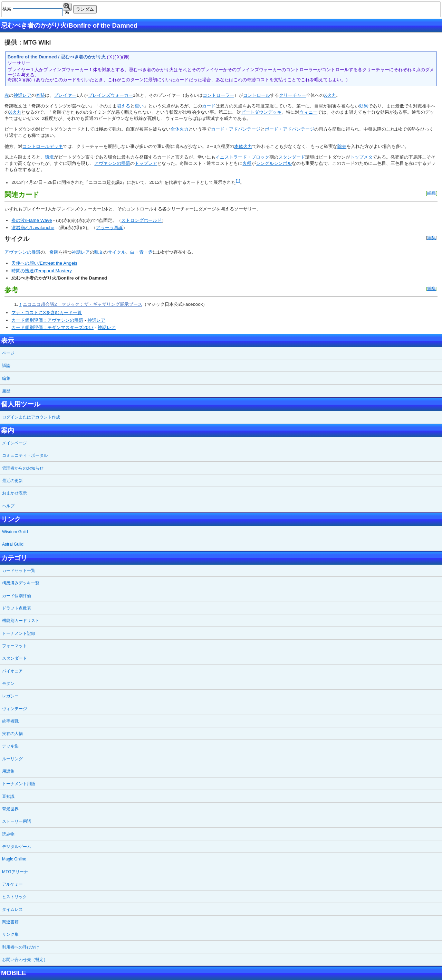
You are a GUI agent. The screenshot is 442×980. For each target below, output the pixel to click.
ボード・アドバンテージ (290, 129)
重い (139, 106)
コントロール (257, 95)
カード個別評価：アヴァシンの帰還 (47, 320)
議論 (6, 366)
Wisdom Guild (15, 532)
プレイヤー (65, 95)
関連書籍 (10, 922)
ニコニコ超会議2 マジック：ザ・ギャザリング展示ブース (82, 304)
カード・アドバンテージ (236, 129)
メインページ (15, 443)
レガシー (10, 696)
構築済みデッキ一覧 (21, 583)
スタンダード (292, 157)
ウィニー (308, 112)
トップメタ (361, 157)
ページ (8, 353)
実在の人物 (12, 734)
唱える (123, 106)
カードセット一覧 (19, 571)
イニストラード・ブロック (242, 157)
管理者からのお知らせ (23, 468)
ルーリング (12, 759)
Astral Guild (13, 544)
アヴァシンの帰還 (112, 163)
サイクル (117, 252)
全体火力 (180, 129)
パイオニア (12, 671)
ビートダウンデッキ (261, 112)
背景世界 (10, 809)
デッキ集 (10, 746)
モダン (8, 684)
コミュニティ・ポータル (25, 455)
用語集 (8, 771)
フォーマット (15, 646)
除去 (342, 146)
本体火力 (243, 146)
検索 (67, 7)
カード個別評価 (17, 596)
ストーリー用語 (17, 821)
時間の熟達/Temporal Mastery (42, 271)
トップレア (146, 163)
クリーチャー (292, 95)
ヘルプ (8, 506)
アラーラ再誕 (109, 228)
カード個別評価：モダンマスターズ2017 (52, 327)
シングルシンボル (274, 163)
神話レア (22, 95)
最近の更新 (12, 481)
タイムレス (12, 910)
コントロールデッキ (43, 146)
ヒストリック (15, 897)
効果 (364, 106)
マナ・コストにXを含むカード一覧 (47, 313)
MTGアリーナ (15, 872)
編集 (432, 193)
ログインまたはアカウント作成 (31, 417)
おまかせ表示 (15, 493)
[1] (238, 181)
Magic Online (14, 859)
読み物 (8, 834)
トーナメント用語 (19, 784)
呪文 (99, 252)
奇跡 (40, 95)
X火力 (330, 95)
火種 (247, 163)
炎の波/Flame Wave (32, 220)
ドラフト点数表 (17, 608)
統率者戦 (10, 721)
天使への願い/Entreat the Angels (44, 263)
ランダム (85, 9)
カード (209, 106)
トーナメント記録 (19, 633)
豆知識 (8, 797)
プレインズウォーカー (110, 95)
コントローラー (218, 95)
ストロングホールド (141, 220)
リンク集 (10, 934)
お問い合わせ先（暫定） (25, 960)
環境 (49, 157)
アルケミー (12, 884)
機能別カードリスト (21, 621)
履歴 (6, 391)
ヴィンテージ (15, 709)
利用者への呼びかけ (21, 947)
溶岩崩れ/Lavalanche (33, 228)
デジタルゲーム (17, 847)
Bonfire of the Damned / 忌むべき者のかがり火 (57, 57)
